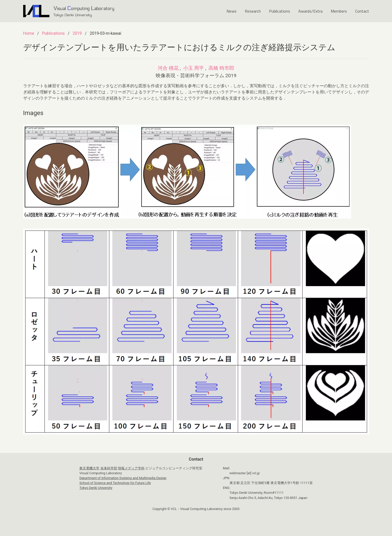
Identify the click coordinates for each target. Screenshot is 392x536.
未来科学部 (109, 468)
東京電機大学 (89, 468)
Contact (362, 11)
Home (29, 33)
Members (339, 11)
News (232, 11)
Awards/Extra (310, 11)
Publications (280, 11)
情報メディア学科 (131, 468)
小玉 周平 (194, 68)
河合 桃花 (168, 68)
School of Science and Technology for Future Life (115, 483)
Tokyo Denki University (96, 488)
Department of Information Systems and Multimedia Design (123, 478)
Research (253, 11)
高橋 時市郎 (221, 68)
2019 (77, 33)
